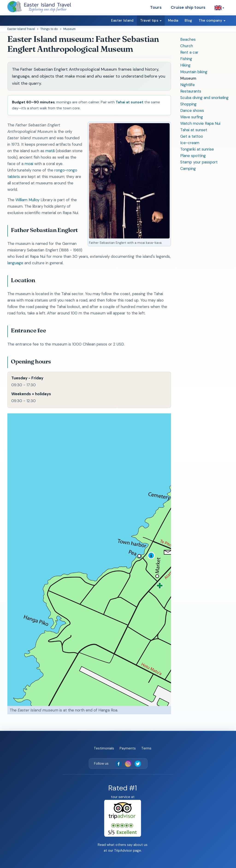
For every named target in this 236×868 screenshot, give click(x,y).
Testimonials (104, 748)
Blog (188, 20)
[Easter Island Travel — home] (39, 7)
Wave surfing (192, 117)
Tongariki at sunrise (197, 149)
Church (187, 46)
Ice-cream (190, 143)
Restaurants (191, 91)
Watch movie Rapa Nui (200, 123)
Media (173, 20)
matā (50, 151)
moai (29, 164)
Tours (156, 7)
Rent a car (189, 52)
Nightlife (187, 85)
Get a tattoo (192, 136)
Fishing (186, 59)
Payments (128, 748)
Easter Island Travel (21, 29)
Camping (188, 168)
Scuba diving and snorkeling (204, 98)
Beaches (188, 39)
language (15, 263)
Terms (146, 748)
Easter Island (122, 20)
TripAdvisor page (128, 851)
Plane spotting (193, 156)
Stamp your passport (199, 162)
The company (210, 20)
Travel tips (149, 20)
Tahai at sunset (194, 130)
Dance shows (192, 110)
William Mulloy (27, 200)
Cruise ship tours (188, 7)
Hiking (185, 65)
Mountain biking (194, 72)
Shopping (188, 104)
